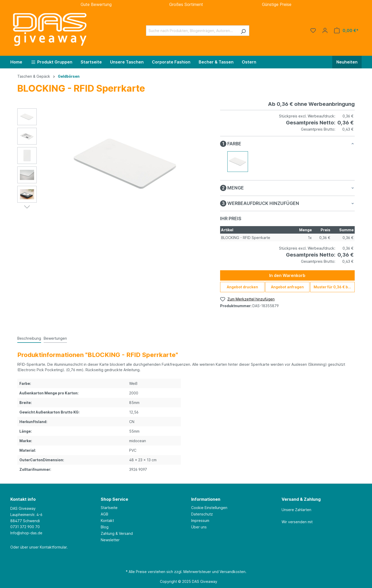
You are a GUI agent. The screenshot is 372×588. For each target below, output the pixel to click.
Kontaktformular (53, 547)
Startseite (109, 508)
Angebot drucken (242, 287)
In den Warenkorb (287, 275)
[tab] (29, 338)
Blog (105, 527)
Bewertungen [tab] (55, 338)
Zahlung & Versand (117, 533)
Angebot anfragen (287, 287)
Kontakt (107, 521)
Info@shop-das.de (26, 533)
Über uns (199, 527)
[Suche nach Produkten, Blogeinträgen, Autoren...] (192, 31)
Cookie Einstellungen (209, 508)
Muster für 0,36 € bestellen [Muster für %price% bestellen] (334, 287)
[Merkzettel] (313, 30)
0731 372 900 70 (25, 527)
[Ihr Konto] (325, 30)
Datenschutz (202, 514)
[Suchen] (243, 31)
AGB (104, 514)
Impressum (200, 521)
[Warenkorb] (346, 30)
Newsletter (110, 540)
